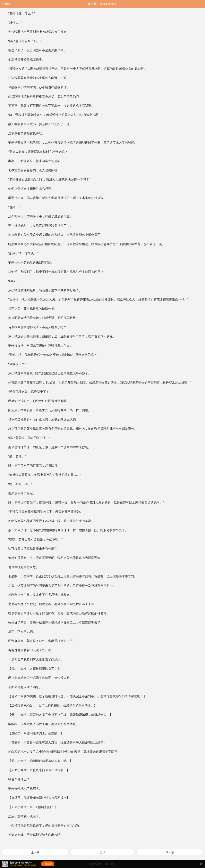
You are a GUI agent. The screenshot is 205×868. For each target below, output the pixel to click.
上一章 (35, 852)
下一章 (170, 852)
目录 (103, 852)
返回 (7, 4)
